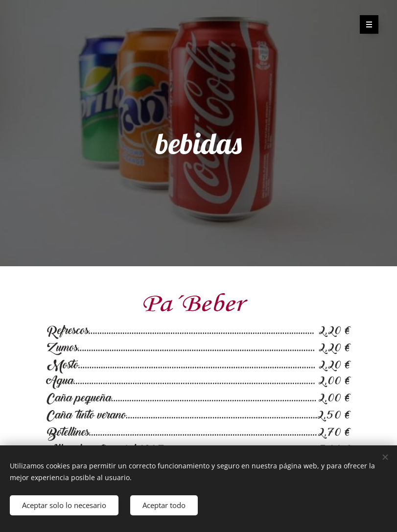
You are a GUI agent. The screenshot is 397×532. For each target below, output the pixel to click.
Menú (366, 24)
